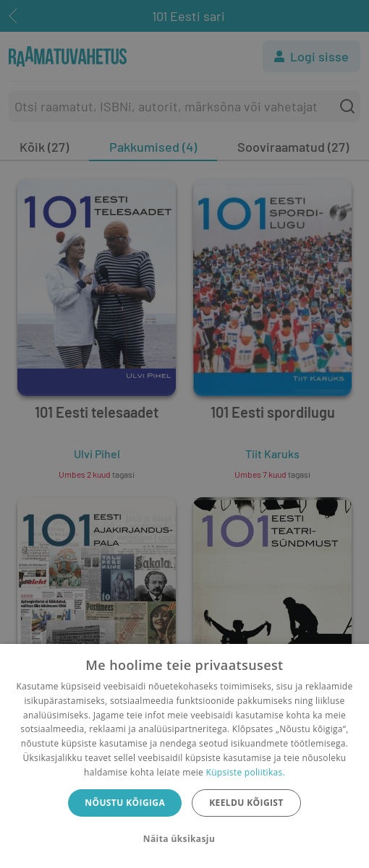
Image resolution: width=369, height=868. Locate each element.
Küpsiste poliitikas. (246, 772)
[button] (184, 839)
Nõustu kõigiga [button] (125, 803)
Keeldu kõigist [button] (246, 803)
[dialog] (184, 756)
